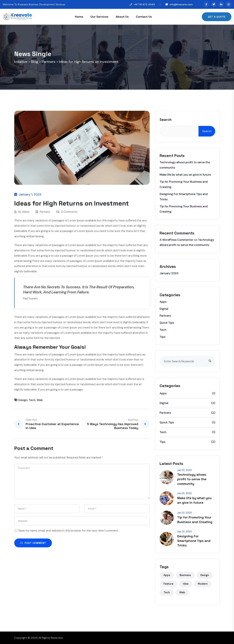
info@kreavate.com (181, 4)
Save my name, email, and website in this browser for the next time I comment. (68, 531)
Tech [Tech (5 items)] (167, 592)
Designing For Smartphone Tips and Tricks (194, 541)
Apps (163, 302)
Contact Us (144, 17)
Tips (162, 337)
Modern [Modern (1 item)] (203, 584)
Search (166, 120)
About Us (122, 17)
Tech (32, 400)
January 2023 (169, 273)
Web (40, 400)
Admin (26, 212)
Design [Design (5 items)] (205, 575)
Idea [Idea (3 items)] (186, 584)
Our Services (99, 17)
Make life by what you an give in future (185, 175)
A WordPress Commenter (176, 240)
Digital (164, 309)
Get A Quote (217, 17)
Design (23, 400)
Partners (45, 212)
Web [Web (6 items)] (182, 592)
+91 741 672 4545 (144, 4)
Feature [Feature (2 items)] (168, 584)
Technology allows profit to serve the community (192, 479)
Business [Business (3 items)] (185, 575)
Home (79, 17)
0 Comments (67, 212)
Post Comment (33, 543)
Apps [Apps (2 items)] (167, 575)
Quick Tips (167, 323)
